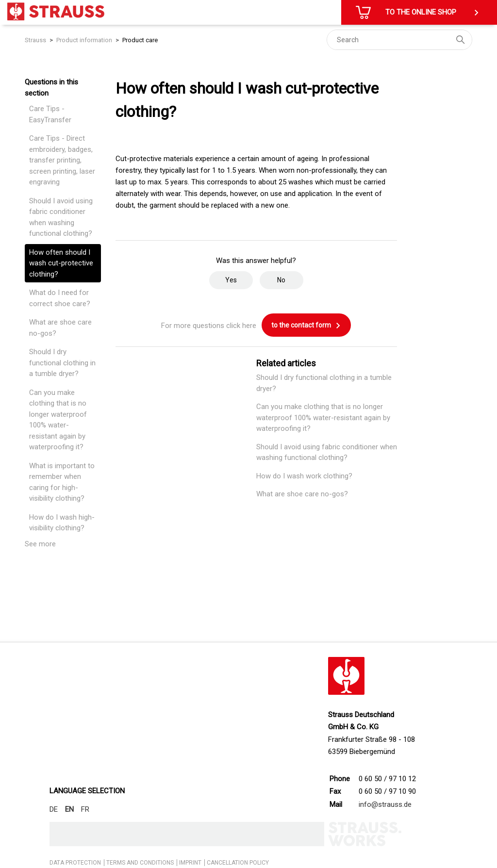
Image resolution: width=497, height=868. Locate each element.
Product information (84, 40)
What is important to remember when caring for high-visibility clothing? (62, 482)
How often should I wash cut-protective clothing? (61, 263)
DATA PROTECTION (75, 863)
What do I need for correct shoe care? (60, 298)
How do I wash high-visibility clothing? (62, 523)
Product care (140, 40)
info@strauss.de (385, 804)
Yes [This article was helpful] (231, 280)
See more (40, 544)
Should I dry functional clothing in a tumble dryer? (62, 363)
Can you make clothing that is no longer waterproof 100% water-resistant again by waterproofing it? (58, 420)
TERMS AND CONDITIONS (140, 863)
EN (69, 809)
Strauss (35, 40)
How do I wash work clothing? (304, 476)
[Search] (399, 40)
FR (85, 809)
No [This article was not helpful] (281, 280)
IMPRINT (190, 863)
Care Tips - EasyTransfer (50, 114)
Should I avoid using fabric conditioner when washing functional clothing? (61, 217)
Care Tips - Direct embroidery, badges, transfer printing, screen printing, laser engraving (62, 160)
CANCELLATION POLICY (238, 863)
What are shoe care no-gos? (60, 328)
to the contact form (306, 326)
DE (54, 809)
